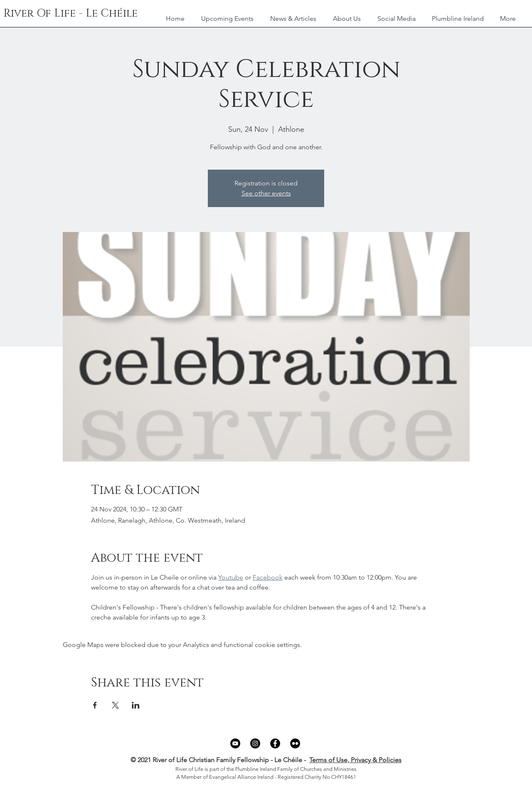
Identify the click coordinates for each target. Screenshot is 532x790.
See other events (266, 193)
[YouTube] (235, 743)
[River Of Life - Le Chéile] (70, 14)
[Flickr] (295, 743)
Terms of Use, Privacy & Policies (355, 760)
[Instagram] (255, 743)
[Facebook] (275, 743)
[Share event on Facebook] (95, 705)
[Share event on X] (115, 705)
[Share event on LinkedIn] (136, 705)
